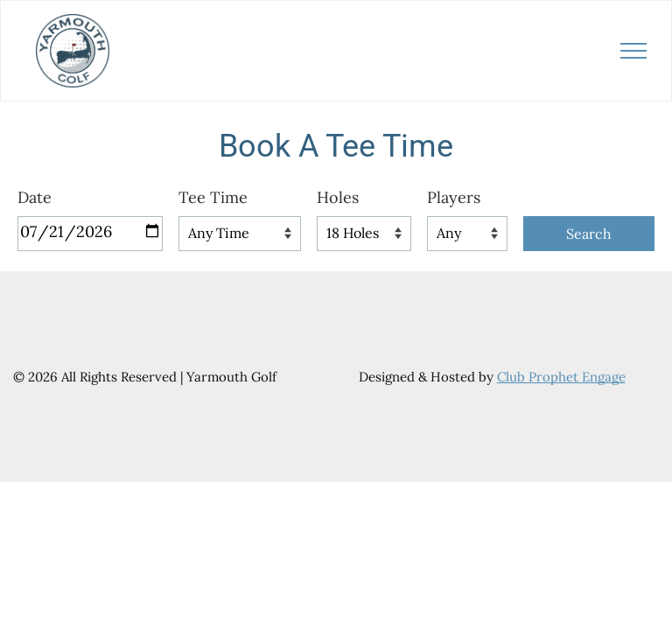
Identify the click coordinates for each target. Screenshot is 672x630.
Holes (338, 197)
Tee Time (213, 197)
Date (35, 197)
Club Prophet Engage (561, 377)
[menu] (633, 51)
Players (454, 197)
